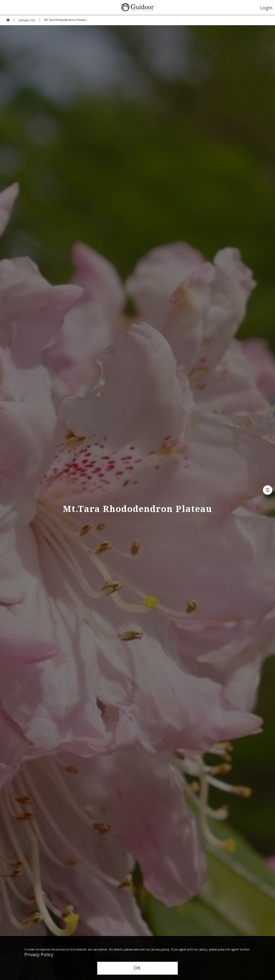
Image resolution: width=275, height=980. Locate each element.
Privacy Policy (39, 954)
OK (137, 968)
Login (266, 8)
